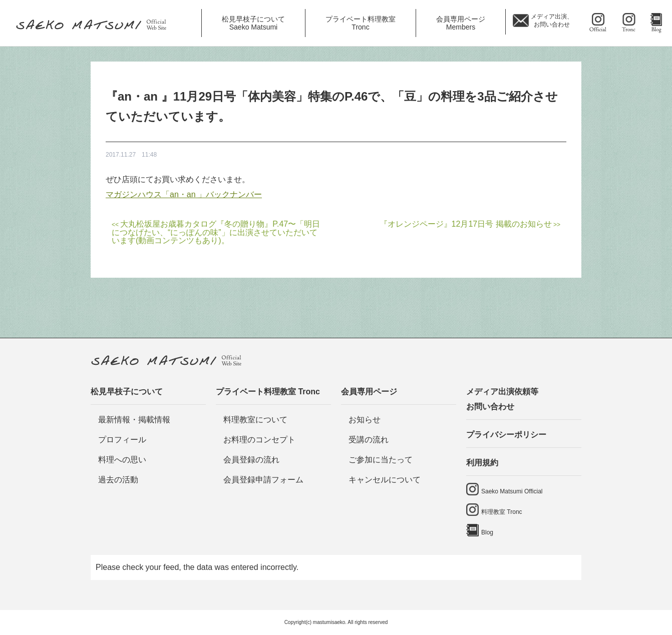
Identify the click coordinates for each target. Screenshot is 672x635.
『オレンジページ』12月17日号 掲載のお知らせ (466, 224)
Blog (656, 23)
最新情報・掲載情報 (134, 420)
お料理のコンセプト (259, 440)
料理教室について (255, 420)
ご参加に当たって (381, 460)
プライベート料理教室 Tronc (268, 392)
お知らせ (365, 420)
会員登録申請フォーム (263, 480)
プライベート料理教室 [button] (361, 23)
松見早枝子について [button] (253, 23)
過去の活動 (118, 480)
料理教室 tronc (629, 23)
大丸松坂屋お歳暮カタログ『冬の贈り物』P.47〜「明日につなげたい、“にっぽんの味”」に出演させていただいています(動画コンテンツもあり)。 (216, 232)
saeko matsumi (598, 23)
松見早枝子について (127, 392)
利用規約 (482, 463)
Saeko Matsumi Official (512, 491)
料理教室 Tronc (502, 512)
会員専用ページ (369, 392)
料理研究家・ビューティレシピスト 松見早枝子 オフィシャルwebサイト (95, 26)
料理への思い (122, 460)
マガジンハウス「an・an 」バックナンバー (184, 194)
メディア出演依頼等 (524, 401)
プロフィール (122, 440)
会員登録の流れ (251, 460)
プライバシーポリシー (506, 435)
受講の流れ (369, 440)
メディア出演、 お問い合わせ (552, 21)
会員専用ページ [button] (461, 23)
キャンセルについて (385, 480)
